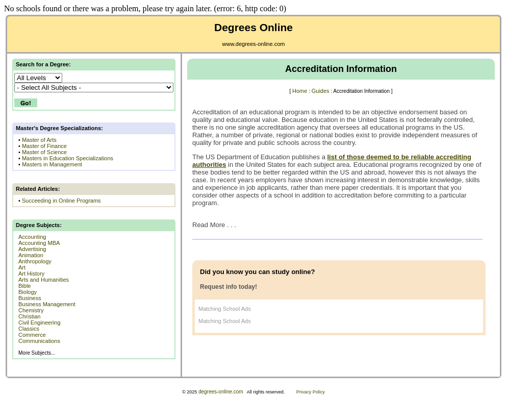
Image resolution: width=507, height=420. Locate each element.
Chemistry (31, 310)
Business (30, 298)
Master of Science (44, 152)
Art (22, 267)
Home (300, 91)
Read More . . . (214, 225)
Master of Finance (44, 146)
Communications (39, 341)
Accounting (32, 237)
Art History (31, 274)
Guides (321, 91)
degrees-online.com (221, 392)
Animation (31, 255)
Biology (28, 292)
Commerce (32, 335)
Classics (29, 329)
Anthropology (35, 261)
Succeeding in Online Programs (61, 201)
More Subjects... (37, 353)
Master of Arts (39, 140)
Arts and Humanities (44, 280)
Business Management (47, 304)
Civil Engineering (40, 323)
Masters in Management (52, 164)
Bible (24, 286)
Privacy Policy (311, 392)
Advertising (32, 249)
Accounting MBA (39, 243)
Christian (29, 316)
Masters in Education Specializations (68, 158)
